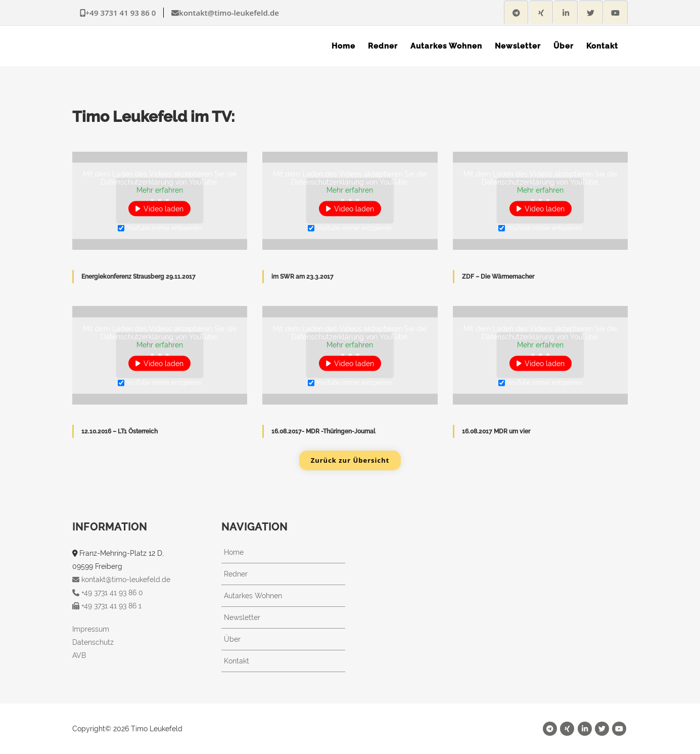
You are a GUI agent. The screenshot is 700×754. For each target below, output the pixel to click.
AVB (79, 655)
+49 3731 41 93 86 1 (107, 606)
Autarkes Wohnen (253, 596)
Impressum (91, 629)
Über (232, 639)
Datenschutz (93, 642)
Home (234, 552)
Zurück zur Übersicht (350, 460)
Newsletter (242, 617)
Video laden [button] (164, 209)
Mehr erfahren (160, 190)
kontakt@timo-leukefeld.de (225, 13)
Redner (236, 574)
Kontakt (237, 661)
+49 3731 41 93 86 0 (118, 13)
